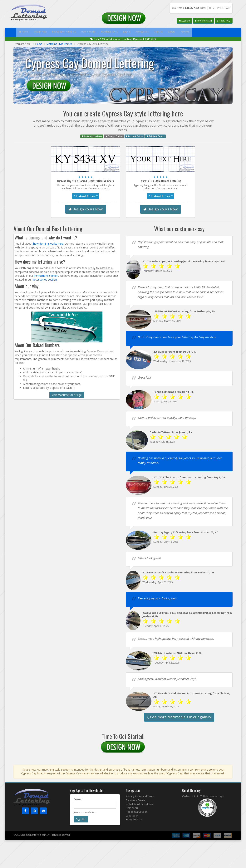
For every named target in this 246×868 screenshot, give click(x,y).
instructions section (46, 276)
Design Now (45, 32)
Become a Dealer (136, 800)
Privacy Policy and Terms (140, 796)
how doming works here (48, 244)
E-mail (78, 799)
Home (25, 32)
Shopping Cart (221, 8)
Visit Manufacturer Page (67, 395)
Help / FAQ (224, 21)
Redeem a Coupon (137, 812)
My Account (134, 819)
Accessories (166, 32)
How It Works (101, 32)
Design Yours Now (86, 209)
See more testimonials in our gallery (179, 717)
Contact (185, 32)
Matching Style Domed (59, 44)
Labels (147, 32)
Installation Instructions (139, 804)
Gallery (202, 32)
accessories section (45, 280)
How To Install (203, 21)
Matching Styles (126, 32)
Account (184, 21)
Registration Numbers (73, 32)
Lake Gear (132, 816)
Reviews (219, 32)
